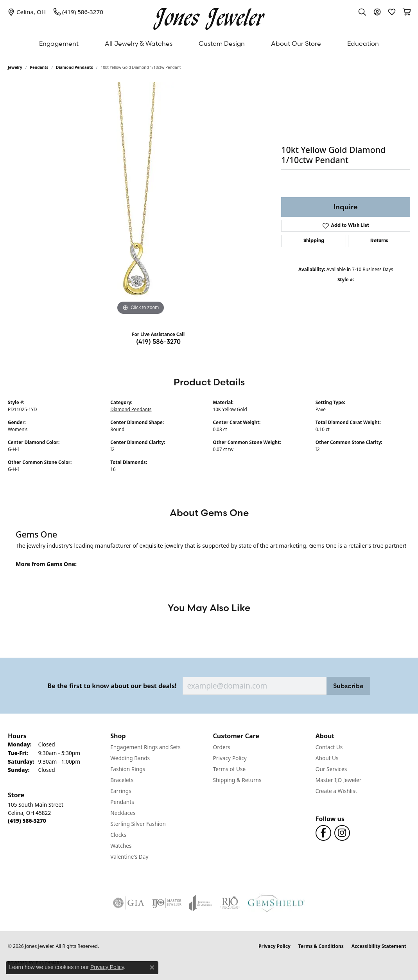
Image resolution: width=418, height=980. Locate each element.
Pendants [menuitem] (122, 802)
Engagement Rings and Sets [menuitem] (145, 747)
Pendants (39, 67)
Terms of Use (230, 769)
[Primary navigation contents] (209, 43)
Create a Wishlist (336, 791)
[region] (141, 200)
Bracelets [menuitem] (122, 780)
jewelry (15, 67)
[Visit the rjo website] (230, 903)
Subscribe (348, 686)
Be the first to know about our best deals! (112, 686)
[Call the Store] (27, 821)
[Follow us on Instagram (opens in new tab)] (342, 833)
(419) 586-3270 (158, 342)
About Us (327, 758)
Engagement (59, 43)
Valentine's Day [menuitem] (129, 857)
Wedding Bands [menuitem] (130, 758)
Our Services (331, 769)
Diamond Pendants (74, 67)
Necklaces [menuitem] (123, 813)
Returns (379, 241)
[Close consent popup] (152, 967)
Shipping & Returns (237, 780)
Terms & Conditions (321, 946)
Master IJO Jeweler (339, 780)
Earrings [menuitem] (121, 791)
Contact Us (329, 747)
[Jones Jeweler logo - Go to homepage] (209, 17)
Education (363, 43)
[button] (362, 12)
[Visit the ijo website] (167, 903)
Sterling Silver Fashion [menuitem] (138, 824)
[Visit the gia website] (129, 903)
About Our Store (296, 43)
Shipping (314, 241)
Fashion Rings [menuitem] (128, 769)
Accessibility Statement (379, 946)
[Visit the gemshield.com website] (276, 903)
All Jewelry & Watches (139, 43)
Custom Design (222, 43)
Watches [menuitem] (121, 846)
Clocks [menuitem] (118, 835)
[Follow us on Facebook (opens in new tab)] (323, 833)
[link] (27, 12)
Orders (222, 747)
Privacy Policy (230, 758)
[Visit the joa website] (201, 903)
